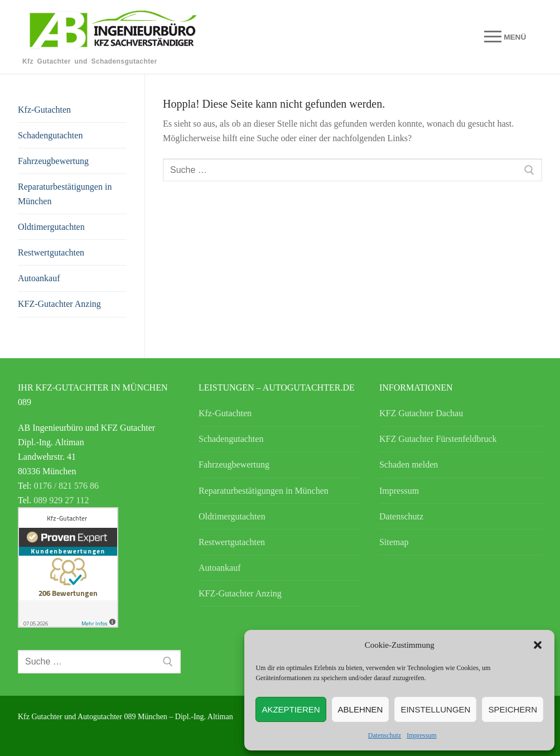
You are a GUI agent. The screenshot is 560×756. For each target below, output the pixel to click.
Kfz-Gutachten (44, 110)
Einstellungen (435, 709)
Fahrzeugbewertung (53, 161)
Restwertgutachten (51, 252)
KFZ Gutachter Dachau (421, 413)
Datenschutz (385, 735)
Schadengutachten (50, 135)
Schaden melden (409, 464)
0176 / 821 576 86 (66, 486)
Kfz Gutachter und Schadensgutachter (90, 61)
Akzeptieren (291, 709)
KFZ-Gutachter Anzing (59, 304)
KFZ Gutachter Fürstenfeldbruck (438, 439)
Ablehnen (361, 709)
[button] (538, 645)
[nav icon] (505, 37)
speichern (513, 709)
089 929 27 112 (61, 500)
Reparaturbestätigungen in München (65, 194)
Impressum (421, 735)
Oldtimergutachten (51, 227)
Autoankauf (39, 278)
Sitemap (394, 542)
